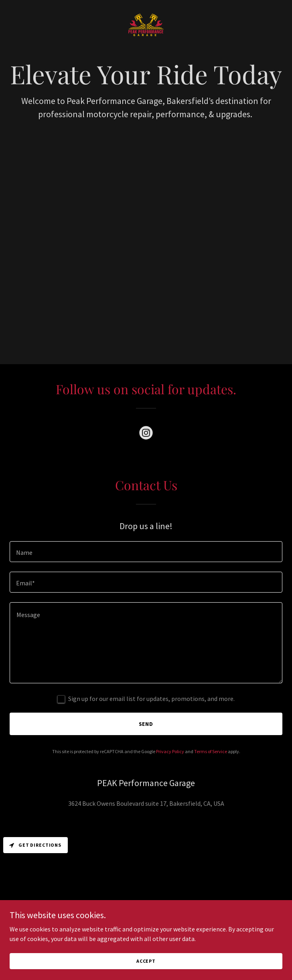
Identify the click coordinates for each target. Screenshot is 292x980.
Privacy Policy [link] (170, 751)
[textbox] (146, 552)
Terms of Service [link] (211, 751)
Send (146, 724)
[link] (146, 25)
